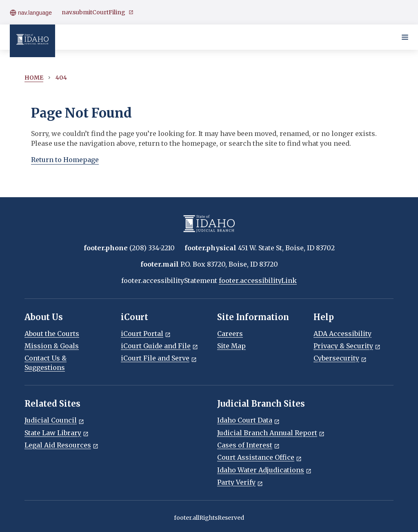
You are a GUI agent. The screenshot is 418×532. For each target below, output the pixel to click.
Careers (230, 334)
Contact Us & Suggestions (46, 363)
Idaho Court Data (248, 420)
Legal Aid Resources (61, 445)
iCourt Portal (146, 334)
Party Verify (240, 482)
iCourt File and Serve (159, 358)
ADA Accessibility (342, 334)
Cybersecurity (340, 358)
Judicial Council (54, 420)
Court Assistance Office (259, 457)
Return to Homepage (65, 160)
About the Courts (52, 334)
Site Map (231, 346)
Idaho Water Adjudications (264, 470)
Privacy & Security (347, 346)
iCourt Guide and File (159, 346)
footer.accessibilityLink (258, 280)
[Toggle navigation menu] (405, 37)
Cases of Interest (248, 445)
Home (34, 78)
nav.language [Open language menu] (31, 12)
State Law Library (57, 433)
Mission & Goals (52, 346)
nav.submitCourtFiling (98, 12)
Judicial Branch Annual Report (271, 433)
